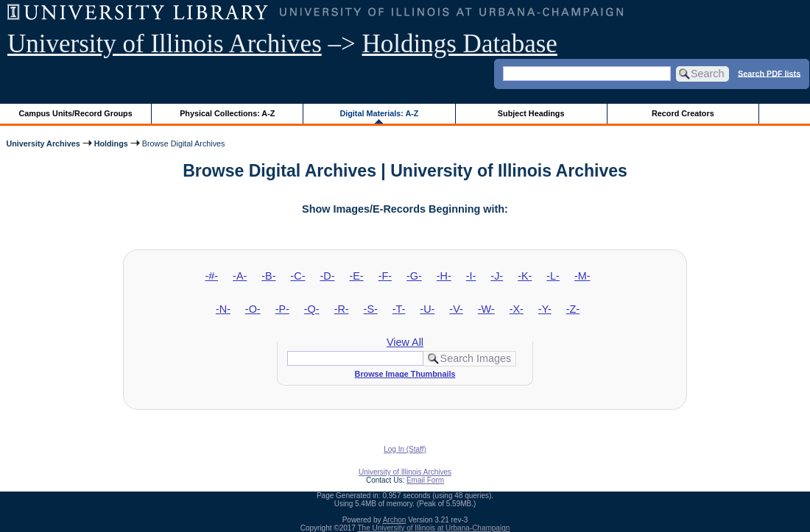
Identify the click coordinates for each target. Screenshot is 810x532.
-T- (399, 309)
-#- (212, 276)
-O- (253, 309)
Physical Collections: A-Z (227, 113)
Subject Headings (531, 113)
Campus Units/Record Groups (76, 113)
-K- (525, 276)
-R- (342, 309)
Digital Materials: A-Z (379, 113)
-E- (356, 276)
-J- (497, 276)
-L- (553, 276)
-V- (456, 309)
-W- (486, 309)
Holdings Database (460, 44)
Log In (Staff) (405, 449)
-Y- (545, 309)
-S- (371, 309)
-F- (385, 276)
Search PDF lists (769, 73)
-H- (444, 276)
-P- (282, 309)
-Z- (573, 309)
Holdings (111, 143)
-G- (414, 276)
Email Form (425, 480)
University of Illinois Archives (165, 44)
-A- (240, 276)
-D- (327, 276)
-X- (517, 309)
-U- (427, 309)
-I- (471, 276)
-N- (223, 309)
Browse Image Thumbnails (405, 374)
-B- (268, 276)
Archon (395, 520)
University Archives (43, 143)
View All (405, 342)
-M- (582, 276)
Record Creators (683, 113)
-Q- (312, 309)
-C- (297, 276)
